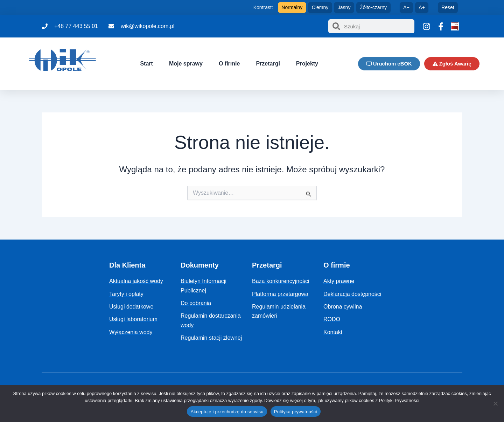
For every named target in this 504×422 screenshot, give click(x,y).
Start (146, 64)
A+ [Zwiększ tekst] (422, 7)
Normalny (292, 7)
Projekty (306, 64)
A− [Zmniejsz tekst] (406, 7)
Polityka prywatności (296, 412)
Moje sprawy (185, 64)
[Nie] (495, 403)
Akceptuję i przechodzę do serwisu (227, 412)
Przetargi (267, 64)
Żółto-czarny (373, 7)
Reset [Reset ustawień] (448, 7)
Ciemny (320, 7)
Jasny (344, 7)
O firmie (229, 64)
